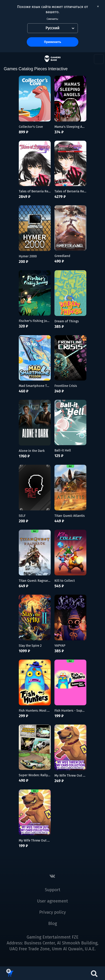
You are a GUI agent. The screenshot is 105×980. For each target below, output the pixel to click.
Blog (53, 924)
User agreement (52, 901)
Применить (52, 42)
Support (53, 890)
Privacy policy (52, 912)
